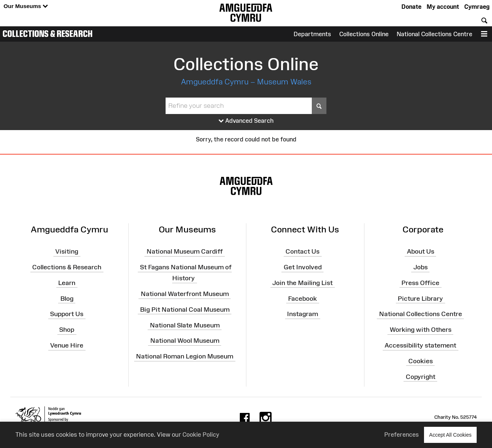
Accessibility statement (420, 345)
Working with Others (421, 330)
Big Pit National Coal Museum (185, 310)
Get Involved (303, 267)
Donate (411, 7)
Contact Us (302, 251)
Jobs (421, 267)
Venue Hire (67, 345)
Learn (67, 283)
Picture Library (420, 298)
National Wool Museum (185, 341)
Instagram (302, 314)
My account (443, 7)
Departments (312, 34)
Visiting (67, 251)
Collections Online (364, 34)
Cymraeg (477, 7)
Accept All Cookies (450, 435)
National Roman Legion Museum (185, 356)
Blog (67, 298)
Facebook (302, 298)
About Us (421, 251)
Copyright (421, 377)
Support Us (67, 314)
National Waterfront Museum (185, 294)
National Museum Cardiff (185, 251)
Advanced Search (246, 121)
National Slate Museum (185, 325)
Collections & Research (48, 34)
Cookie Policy (201, 434)
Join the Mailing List (302, 283)
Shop (67, 330)
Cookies (421, 361)
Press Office (420, 283)
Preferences (402, 434)
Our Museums (26, 6)
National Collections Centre (434, 34)
